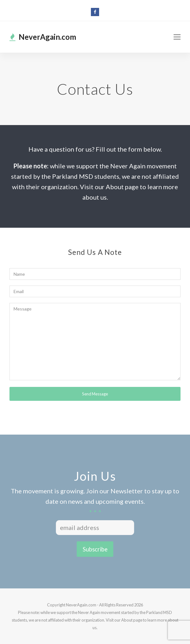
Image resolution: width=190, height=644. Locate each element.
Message (95, 342)
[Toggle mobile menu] (177, 37)
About (127, 620)
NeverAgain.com (43, 37)
